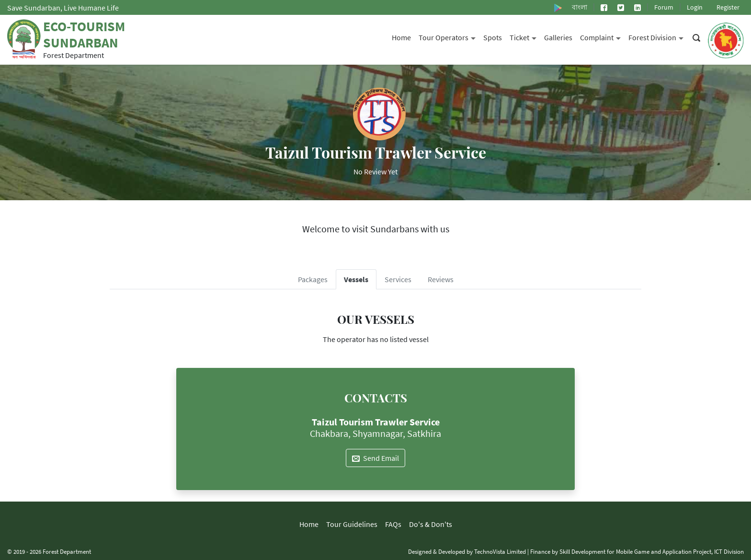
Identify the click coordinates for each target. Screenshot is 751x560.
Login (695, 7)
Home (401, 37)
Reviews (441, 279)
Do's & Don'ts (431, 524)
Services (398, 279)
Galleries (558, 37)
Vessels (356, 279)
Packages (313, 279)
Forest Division (658, 37)
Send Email (375, 458)
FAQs (393, 524)
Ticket (525, 37)
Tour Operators (449, 37)
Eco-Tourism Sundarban (84, 34)
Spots (493, 37)
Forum (664, 7)
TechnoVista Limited (500, 551)
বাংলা (580, 7)
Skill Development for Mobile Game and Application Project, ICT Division (652, 551)
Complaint (602, 37)
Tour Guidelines (352, 524)
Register (728, 7)
